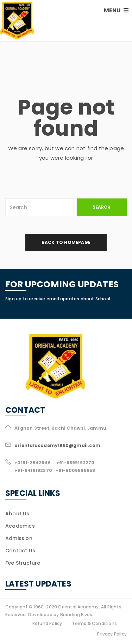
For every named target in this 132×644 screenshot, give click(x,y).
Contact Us (20, 551)
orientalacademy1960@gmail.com (57, 445)
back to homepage (66, 242)
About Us (17, 514)
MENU (116, 10)
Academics (20, 526)
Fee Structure (23, 563)
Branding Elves (76, 615)
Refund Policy (47, 623)
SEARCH (102, 207)
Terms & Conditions (94, 623)
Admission (19, 538)
